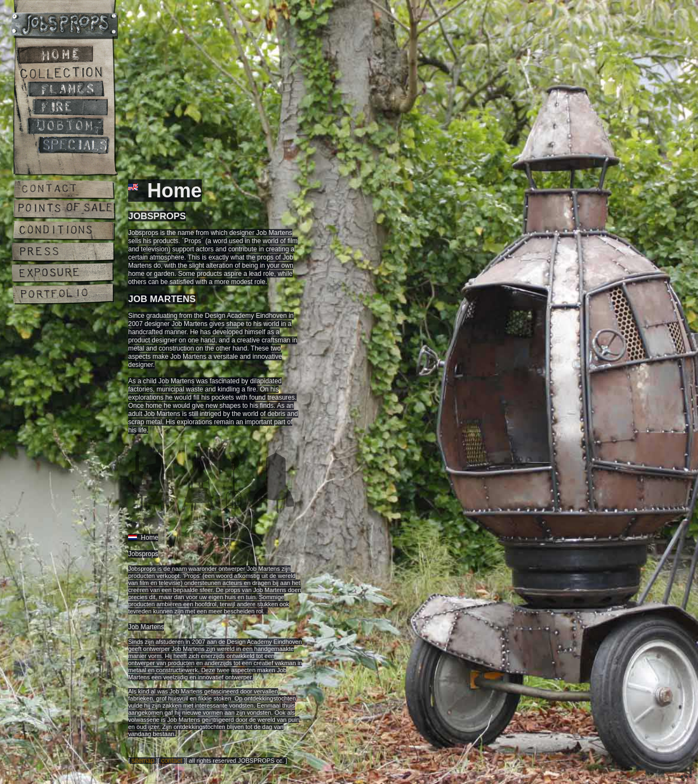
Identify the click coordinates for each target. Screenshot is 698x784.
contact (172, 761)
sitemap (143, 761)
